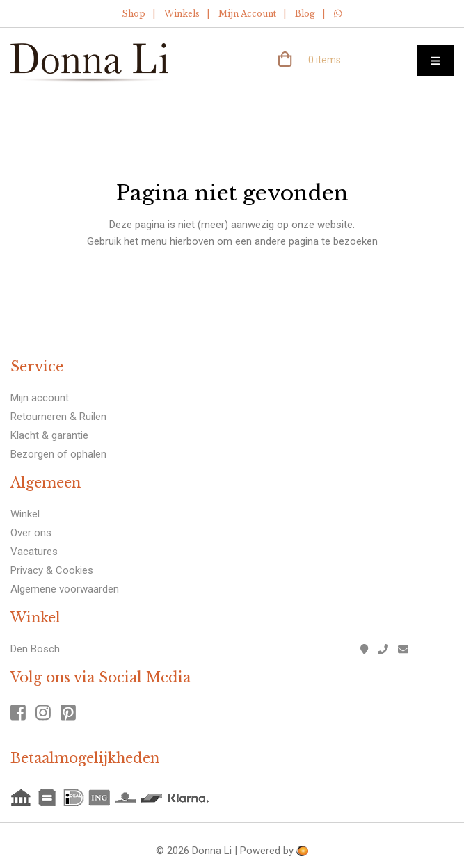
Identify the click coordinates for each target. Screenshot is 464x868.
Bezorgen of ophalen (58, 454)
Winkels (182, 14)
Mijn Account (247, 14)
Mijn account (40, 398)
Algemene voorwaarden (65, 589)
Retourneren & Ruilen (58, 417)
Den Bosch (35, 649)
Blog (305, 14)
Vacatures (34, 552)
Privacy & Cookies (52, 570)
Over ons (31, 533)
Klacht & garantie (49, 435)
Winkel (25, 514)
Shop (134, 14)
